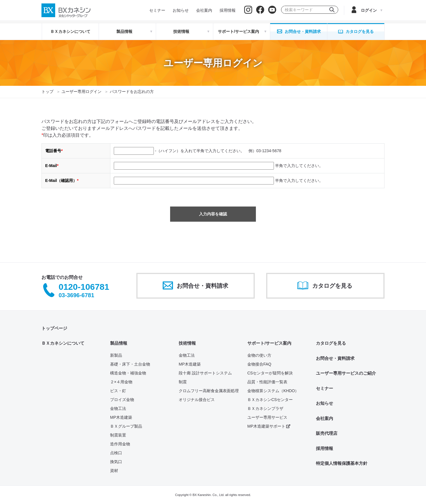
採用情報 (325, 448)
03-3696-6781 (76, 295)
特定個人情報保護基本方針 (342, 463)
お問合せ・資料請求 (335, 358)
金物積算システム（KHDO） (273, 391)
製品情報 (119, 343)
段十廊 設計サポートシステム (205, 373)
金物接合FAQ (259, 364)
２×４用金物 (121, 382)
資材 (114, 471)
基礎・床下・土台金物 (130, 364)
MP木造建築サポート (269, 426)
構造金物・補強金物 (128, 373)
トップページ (54, 328)
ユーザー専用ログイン (81, 92)
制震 (183, 382)
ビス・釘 (118, 391)
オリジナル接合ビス (197, 400)
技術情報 (187, 343)
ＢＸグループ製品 (126, 426)
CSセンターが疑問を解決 (270, 373)
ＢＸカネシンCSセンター (270, 400)
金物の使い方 (259, 355)
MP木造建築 (121, 417)
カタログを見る (331, 343)
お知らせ (325, 403)
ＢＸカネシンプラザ (265, 408)
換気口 (116, 462)
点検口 (116, 453)
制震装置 (118, 435)
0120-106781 (84, 287)
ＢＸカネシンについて (70, 31)
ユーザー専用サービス (267, 417)
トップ (47, 92)
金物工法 (118, 408)
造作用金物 (120, 444)
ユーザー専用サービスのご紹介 (346, 373)
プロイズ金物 (122, 400)
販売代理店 (327, 433)
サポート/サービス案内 (269, 343)
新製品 (116, 355)
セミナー (325, 388)
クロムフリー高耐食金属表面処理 (209, 391)
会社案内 (325, 418)
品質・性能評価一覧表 (267, 382)
